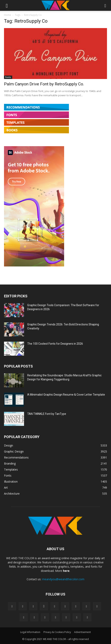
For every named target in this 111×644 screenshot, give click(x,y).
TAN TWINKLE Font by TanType (47, 414)
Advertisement (82, 632)
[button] (7, 5)
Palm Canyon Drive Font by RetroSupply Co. (44, 84)
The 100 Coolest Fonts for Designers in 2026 (55, 344)
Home (8, 15)
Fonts (8, 77)
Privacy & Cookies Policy (57, 632)
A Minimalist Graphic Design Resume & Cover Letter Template (66, 395)
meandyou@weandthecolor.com (63, 579)
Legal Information (30, 632)
